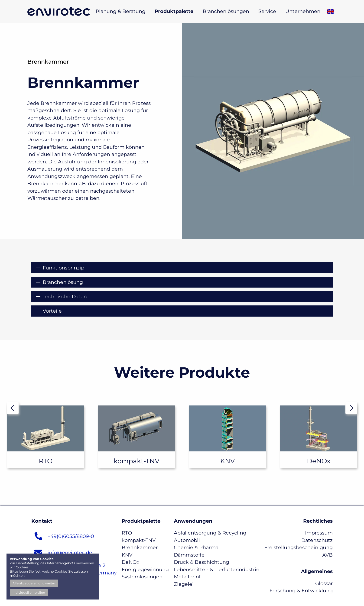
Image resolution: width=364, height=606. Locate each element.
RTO (127, 533)
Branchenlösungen (226, 11)
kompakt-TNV (139, 540)
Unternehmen (303, 11)
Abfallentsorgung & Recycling (210, 533)
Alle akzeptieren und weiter (34, 583)
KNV (127, 555)
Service (267, 11)
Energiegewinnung (145, 569)
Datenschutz (317, 540)
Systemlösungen (142, 577)
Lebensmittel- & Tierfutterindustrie (217, 569)
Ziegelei (184, 584)
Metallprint (187, 577)
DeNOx (130, 562)
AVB (327, 555)
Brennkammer (140, 547)
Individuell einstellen (29, 593)
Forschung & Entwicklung (301, 591)
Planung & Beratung (120, 11)
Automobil (187, 540)
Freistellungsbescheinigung (299, 547)
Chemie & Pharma (196, 547)
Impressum (319, 533)
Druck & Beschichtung (201, 562)
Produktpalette (174, 11)
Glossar (324, 583)
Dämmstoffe (189, 555)
